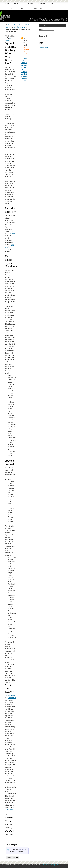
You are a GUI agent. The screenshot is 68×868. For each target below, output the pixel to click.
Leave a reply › (10, 838)
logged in (23, 850)
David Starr (12, 698)
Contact (42, 4)
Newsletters (23, 9)
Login (41, 29)
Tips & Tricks (39, 8)
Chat (51, 4)
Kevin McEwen (10, 696)
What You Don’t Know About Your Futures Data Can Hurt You (27, 70)
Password (43, 36)
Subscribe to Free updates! (50, 865)
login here (11, 234)
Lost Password (44, 47)
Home (7, 4)
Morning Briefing (20, 27)
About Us (17, 5)
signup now (9, 809)
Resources (9, 9)
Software (29, 5)
